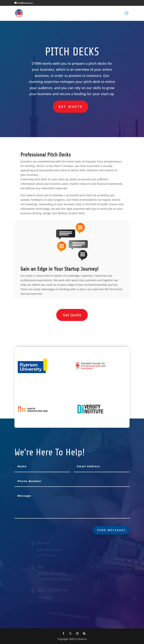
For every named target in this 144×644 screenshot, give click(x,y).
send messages (111, 530)
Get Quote (71, 107)
